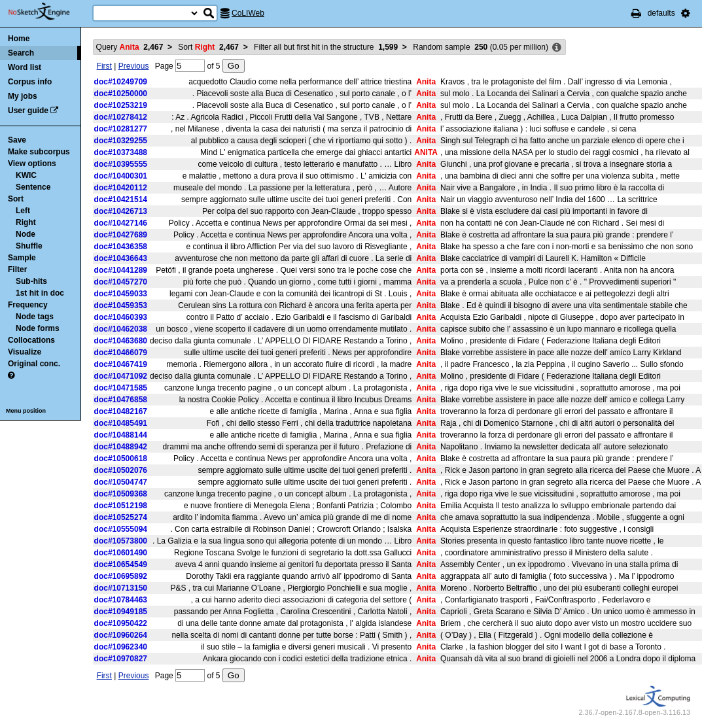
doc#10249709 (121, 82)
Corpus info (30, 82)
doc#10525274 (121, 517)
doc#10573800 (121, 541)
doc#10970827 (121, 659)
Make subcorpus (39, 152)
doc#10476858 (121, 400)
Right (26, 222)
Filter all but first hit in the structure (326, 47)
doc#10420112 (121, 188)
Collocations (31, 340)
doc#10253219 (121, 105)
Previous (134, 66)
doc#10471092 (121, 376)
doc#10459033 (121, 294)
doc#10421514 (121, 199)
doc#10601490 (121, 553)
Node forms (38, 328)
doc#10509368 (121, 494)
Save (17, 140)
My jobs (23, 96)
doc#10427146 (121, 223)
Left (23, 211)
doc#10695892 (121, 576)
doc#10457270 (121, 282)
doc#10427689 (121, 235)
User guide (28, 111)
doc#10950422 (121, 623)
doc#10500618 (121, 459)
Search (21, 53)
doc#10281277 (121, 129)
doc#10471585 (121, 388)
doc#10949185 (121, 612)
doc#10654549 (121, 564)
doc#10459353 (121, 305)
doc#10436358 (121, 247)
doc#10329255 (121, 141)
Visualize (25, 352)
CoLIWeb (248, 13)
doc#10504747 (121, 482)
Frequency (28, 305)
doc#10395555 (121, 164)
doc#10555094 (121, 529)
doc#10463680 (121, 341)
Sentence (33, 187)
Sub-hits (31, 281)
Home (19, 39)
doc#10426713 (121, 211)
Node (26, 234)
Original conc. (34, 364)
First (104, 66)
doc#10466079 (121, 353)
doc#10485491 (121, 423)
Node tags (35, 317)
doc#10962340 (121, 647)
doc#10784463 (121, 600)
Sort (16, 199)
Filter (17, 269)
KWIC (26, 175)
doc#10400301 (121, 176)
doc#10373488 (121, 152)
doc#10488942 (121, 447)
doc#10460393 (121, 317)
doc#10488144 (121, 435)
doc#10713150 (121, 588)
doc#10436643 (121, 258)
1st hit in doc (40, 293)
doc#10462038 (121, 329)
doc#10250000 (121, 94)
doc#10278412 (121, 117)
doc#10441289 (121, 270)
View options (32, 164)
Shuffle (29, 246)
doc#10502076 (121, 470)
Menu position (26, 411)
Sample (22, 258)
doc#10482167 (121, 411)
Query (130, 47)
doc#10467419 (121, 364)
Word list (25, 67)
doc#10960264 (121, 635)
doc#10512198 (121, 506)
